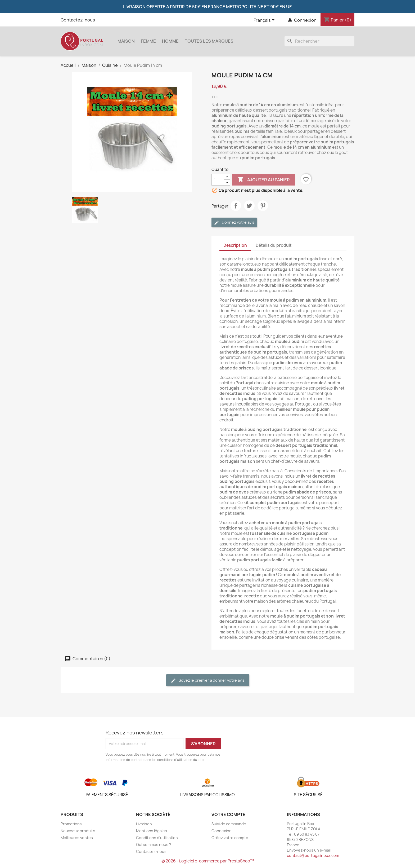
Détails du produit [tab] (274, 245)
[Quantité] (218, 180)
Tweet (249, 206)
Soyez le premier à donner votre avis (208, 680)
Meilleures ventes (77, 838)
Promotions (71, 824)
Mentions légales (152, 831)
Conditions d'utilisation (157, 838)
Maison (126, 41)
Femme (148, 41)
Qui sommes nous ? (154, 845)
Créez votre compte (230, 838)
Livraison (144, 824)
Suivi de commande (229, 824)
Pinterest (263, 206)
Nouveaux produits (78, 831)
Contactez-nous (78, 20)
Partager (236, 206)
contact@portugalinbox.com (313, 855)
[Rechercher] (319, 41)
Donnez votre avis (234, 222)
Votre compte (228, 814)
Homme (170, 41)
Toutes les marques (209, 41)
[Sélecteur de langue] (265, 20)
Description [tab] (235, 245)
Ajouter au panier (264, 180)
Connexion (222, 831)
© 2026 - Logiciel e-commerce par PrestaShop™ (208, 861)
